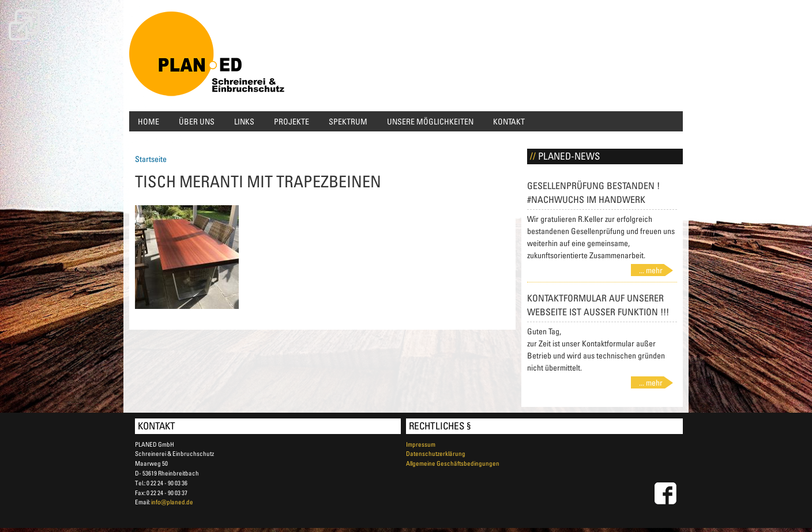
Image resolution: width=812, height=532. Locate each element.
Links (244, 121)
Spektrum (348, 121)
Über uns (197, 121)
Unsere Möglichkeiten (430, 121)
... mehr (651, 270)
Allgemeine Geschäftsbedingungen (453, 463)
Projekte (292, 121)
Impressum (421, 444)
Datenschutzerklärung (436, 453)
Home (149, 121)
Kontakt (509, 121)
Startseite (151, 159)
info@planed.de (172, 502)
